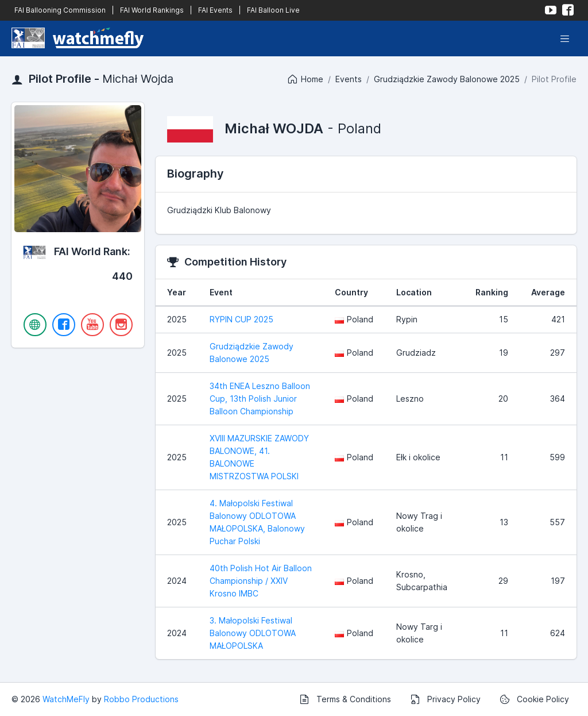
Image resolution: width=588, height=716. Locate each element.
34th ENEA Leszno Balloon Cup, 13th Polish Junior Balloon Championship (260, 399)
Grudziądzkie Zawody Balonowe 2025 (447, 79)
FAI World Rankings (152, 10)
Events (349, 79)
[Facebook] (64, 325)
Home (305, 79)
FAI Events (215, 10)
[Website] (35, 325)
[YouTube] (92, 325)
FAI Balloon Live (273, 10)
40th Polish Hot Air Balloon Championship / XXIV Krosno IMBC (261, 581)
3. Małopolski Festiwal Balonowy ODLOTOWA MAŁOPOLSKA (253, 633)
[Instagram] (121, 325)
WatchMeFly (66, 699)
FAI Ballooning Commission (60, 10)
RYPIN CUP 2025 (241, 319)
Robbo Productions (141, 699)
